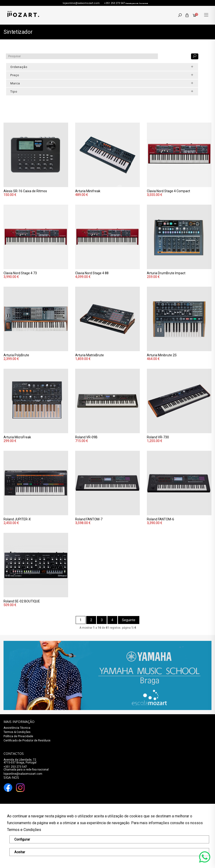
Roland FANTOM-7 (89, 519)
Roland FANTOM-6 (160, 519)
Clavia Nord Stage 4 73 (20, 273)
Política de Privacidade (18, 736)
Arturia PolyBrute (16, 355)
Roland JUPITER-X (17, 519)
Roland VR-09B (86, 437)
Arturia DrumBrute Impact (166, 273)
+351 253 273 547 (114, 3)
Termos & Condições (17, 732)
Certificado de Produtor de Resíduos (27, 740)
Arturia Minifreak (88, 191)
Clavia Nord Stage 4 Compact (168, 191)
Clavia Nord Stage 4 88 (92, 273)
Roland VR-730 (158, 437)
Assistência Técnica (17, 728)
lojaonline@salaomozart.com (81, 3)
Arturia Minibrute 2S (162, 355)
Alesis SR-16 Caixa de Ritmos (25, 191)
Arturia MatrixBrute (90, 355)
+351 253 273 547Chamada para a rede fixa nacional (26, 768)
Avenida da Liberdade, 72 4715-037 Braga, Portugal (20, 761)
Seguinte (129, 620)
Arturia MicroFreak (17, 437)
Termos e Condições (24, 830)
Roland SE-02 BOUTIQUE (22, 601)
